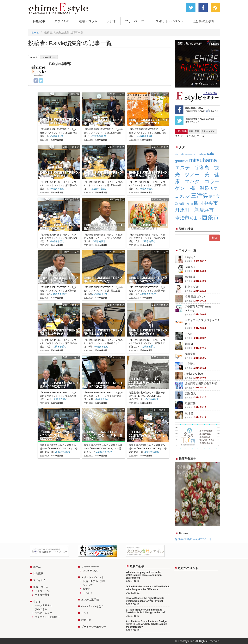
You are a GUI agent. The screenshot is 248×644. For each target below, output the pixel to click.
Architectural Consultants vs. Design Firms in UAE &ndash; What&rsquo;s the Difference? (146, 624)
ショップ (88, 585)
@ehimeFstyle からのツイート (194, 539)
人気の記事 (181, 131)
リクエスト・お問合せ (47, 617)
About (34, 57)
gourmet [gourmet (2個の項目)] (182, 161)
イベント (88, 593)
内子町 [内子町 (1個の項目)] (190, 204)
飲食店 (87, 589)
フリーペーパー (136, 21)
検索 (215, 238)
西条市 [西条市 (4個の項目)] (210, 217)
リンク (85, 613)
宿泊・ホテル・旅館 (94, 581)
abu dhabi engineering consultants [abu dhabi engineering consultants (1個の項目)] (191, 154)
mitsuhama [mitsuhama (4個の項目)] (203, 160)
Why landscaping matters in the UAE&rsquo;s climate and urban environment (144, 575)
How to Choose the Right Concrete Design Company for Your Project (145, 599)
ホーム (35, 33)
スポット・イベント (170, 21)
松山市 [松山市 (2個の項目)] (196, 218)
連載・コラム (88, 21)
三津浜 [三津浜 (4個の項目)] (199, 196)
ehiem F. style (90, 571)
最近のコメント (209, 131)
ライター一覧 (42, 591)
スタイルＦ (62, 21)
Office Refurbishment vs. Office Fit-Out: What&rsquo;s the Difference (148, 588)
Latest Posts (49, 57)
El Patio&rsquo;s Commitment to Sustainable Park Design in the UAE (146, 611)
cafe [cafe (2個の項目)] (211, 154)
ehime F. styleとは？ (93, 606)
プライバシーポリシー (94, 627)
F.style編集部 (60, 64)
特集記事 (39, 21)
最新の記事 (194, 131)
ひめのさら (41, 609)
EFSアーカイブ (43, 613)
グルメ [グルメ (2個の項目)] (185, 196)
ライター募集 (42, 595)
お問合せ (86, 620)
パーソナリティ (43, 605)
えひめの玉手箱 (204, 21)
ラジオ (111, 21)
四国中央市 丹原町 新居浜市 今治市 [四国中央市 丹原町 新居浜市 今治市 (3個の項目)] (199, 210)
